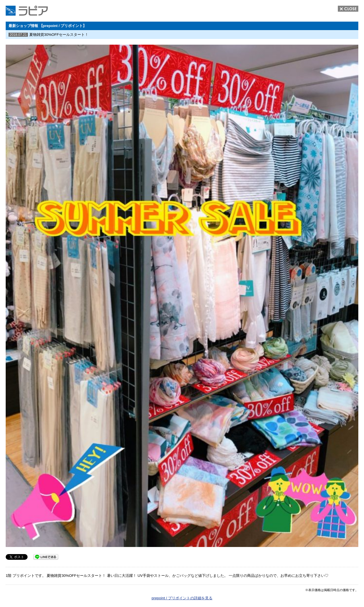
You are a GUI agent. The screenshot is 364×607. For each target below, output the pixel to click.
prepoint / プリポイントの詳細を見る (182, 598)
